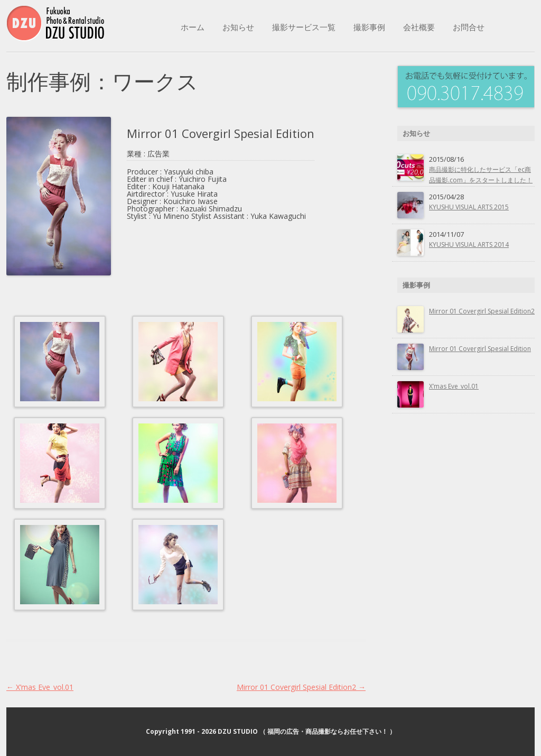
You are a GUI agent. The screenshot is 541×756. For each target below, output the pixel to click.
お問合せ (469, 27)
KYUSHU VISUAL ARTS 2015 (469, 207)
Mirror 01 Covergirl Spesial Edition (480, 349)
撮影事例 (369, 27)
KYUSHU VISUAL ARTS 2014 (469, 245)
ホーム (193, 27)
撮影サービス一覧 (304, 27)
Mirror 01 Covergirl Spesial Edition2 (301, 687)
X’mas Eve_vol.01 (40, 687)
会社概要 (419, 27)
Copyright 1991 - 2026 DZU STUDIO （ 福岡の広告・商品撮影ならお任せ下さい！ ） (271, 731)
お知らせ (238, 27)
